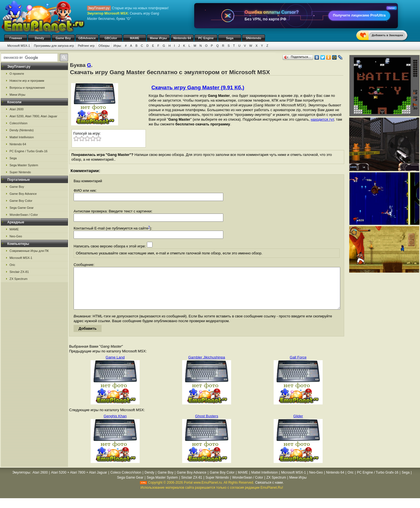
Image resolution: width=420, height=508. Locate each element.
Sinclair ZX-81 (19, 272)
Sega (230, 38)
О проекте (17, 74)
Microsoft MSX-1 (19, 46)
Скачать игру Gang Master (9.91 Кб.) (198, 87)
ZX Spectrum (18, 279)
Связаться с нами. (269, 491)
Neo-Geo (16, 236)
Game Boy (63, 38)
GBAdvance (87, 38)
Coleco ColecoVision (126, 481)
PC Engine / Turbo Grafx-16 (29, 151)
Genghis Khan (115, 424)
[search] (29, 58)
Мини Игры (159, 38)
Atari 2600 (17, 109)
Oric (12, 265)
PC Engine (206, 38)
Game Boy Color (21, 201)
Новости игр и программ (27, 81)
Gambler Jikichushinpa (207, 366)
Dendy (39, 38)
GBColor (111, 38)
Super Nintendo (20, 172)
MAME (135, 38)
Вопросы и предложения (27, 88)
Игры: (118, 46)
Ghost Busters (207, 424)
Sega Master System (24, 165)
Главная (16, 38)
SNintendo (254, 38)
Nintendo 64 (182, 38)
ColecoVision (18, 123)
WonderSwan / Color (24, 215)
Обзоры (104, 46)
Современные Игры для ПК (29, 251)
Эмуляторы (21, 481)
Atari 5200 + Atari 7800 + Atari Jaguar (79, 481)
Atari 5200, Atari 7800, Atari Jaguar (33, 116)
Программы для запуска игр (54, 46)
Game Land (115, 366)
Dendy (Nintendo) (22, 130)
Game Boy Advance (23, 194)
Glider (298, 424)
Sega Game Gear (22, 208)
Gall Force (298, 366)
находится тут (322, 119)
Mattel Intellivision (22, 137)
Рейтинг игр (86, 46)
